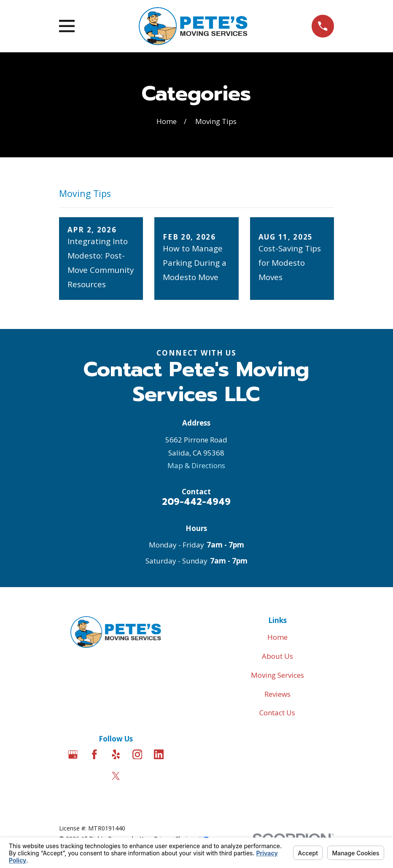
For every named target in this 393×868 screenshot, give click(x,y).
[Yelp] (116, 755)
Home (277, 637)
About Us (277, 656)
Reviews (277, 694)
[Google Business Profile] (73, 755)
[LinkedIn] (159, 755)
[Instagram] (137, 755)
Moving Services (277, 675)
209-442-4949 (196, 502)
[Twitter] (116, 776)
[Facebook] (94, 755)
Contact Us (277, 713)
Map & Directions (196, 465)
